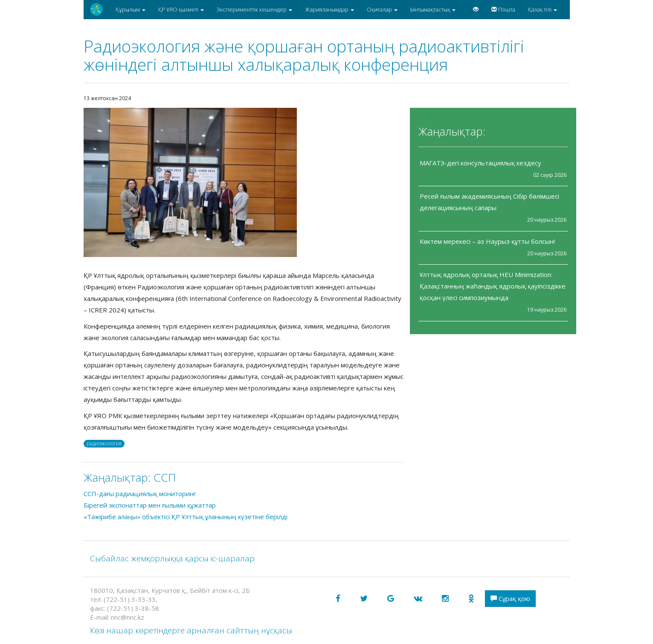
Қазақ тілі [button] (543, 9)
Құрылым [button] (131, 9)
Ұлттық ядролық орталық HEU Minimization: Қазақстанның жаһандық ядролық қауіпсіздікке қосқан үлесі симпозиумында (493, 286)
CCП (165, 477)
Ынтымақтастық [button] (433, 9)
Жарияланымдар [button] (329, 9)
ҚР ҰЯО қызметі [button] (181, 9)
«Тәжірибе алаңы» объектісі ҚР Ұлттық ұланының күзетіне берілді (186, 517)
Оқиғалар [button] (382, 9)
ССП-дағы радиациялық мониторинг (140, 494)
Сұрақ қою (510, 598)
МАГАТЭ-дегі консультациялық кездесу (480, 163)
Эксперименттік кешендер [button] (254, 9)
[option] (244, 182)
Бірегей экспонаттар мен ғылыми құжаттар (150, 505)
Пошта (503, 9)
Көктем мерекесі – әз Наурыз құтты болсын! (487, 241)
